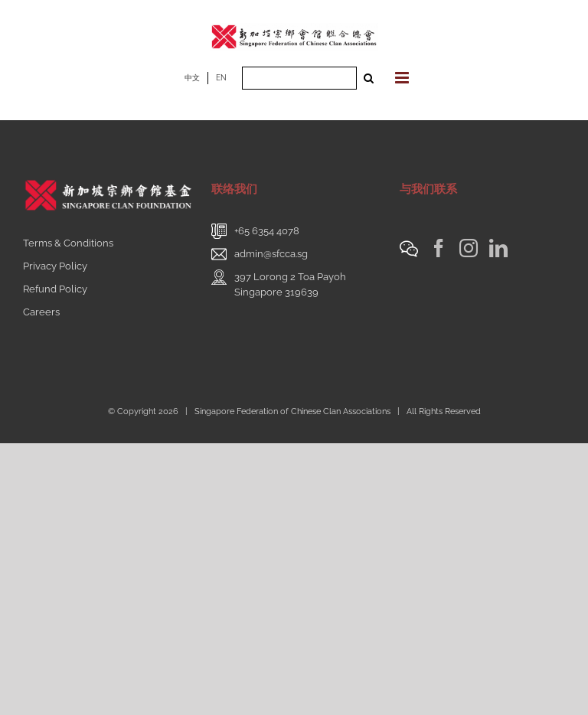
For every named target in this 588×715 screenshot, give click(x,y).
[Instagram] (469, 248)
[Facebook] (439, 248)
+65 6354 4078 (267, 231)
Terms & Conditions (68, 243)
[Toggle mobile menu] (403, 78)
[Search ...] (299, 78)
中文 (192, 78)
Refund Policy (55, 289)
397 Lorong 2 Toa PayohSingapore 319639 (290, 284)
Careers (41, 312)
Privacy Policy (55, 266)
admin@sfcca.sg (271, 254)
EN (221, 78)
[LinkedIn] (498, 248)
